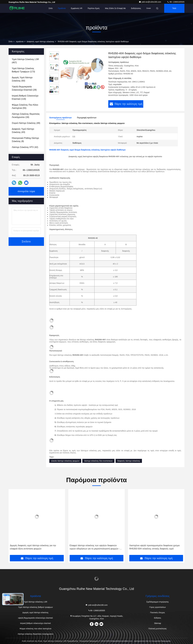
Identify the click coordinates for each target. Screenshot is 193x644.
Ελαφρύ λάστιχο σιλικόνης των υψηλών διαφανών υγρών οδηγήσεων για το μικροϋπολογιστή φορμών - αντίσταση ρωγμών (154, 547)
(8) (25, 140)
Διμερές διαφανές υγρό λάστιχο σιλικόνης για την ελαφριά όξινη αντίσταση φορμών (93, 547)
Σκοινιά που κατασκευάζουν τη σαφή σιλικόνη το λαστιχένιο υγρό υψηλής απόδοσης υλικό (33, 547)
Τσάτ (174, 8)
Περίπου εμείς (94, 8)
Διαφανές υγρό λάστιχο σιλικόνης (40, 42)
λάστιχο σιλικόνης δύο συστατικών (98, 461)
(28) (24, 88)
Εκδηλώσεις (136, 8)
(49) (26, 123)
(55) (25, 106)
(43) (23, 131)
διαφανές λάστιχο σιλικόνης (129, 461)
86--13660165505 (176, 2)
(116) (25, 97)
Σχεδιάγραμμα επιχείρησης (158, 602)
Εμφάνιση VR (77, 8)
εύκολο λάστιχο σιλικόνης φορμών (65, 461)
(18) (26, 116)
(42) (25, 147)
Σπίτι (51, 8)
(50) (22, 79)
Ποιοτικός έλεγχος (157, 613)
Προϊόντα (62, 8)
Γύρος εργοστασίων (158, 607)
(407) (25, 61)
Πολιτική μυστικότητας (158, 629)
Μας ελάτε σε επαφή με (115, 8)
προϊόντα (20, 42)
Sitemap (158, 623)
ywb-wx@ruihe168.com (150, 2)
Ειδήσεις (158, 618)
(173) (23, 70)
